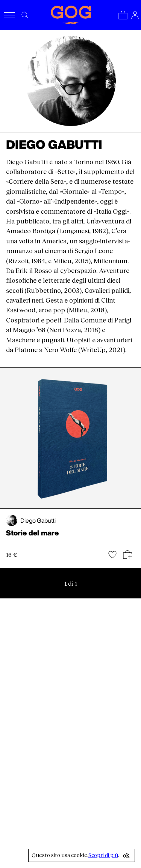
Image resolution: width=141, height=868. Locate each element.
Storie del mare (32, 533)
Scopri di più (103, 855)
